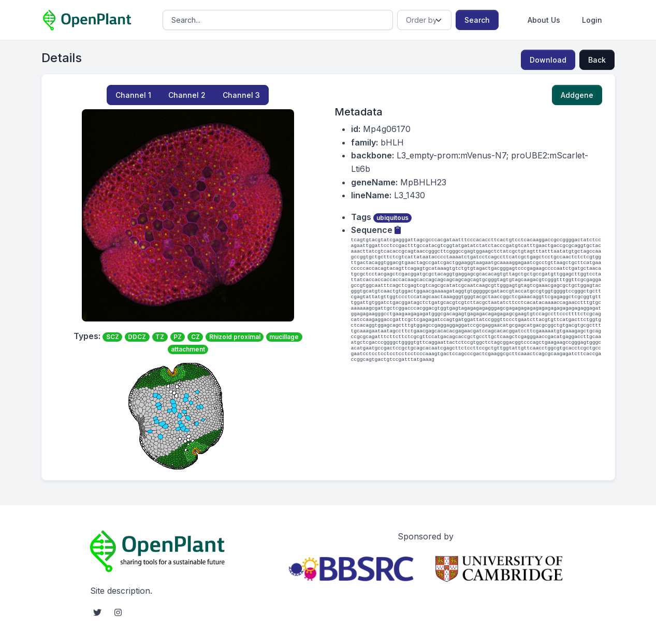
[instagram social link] (118, 612)
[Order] (424, 20)
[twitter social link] (97, 612)
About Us (544, 20)
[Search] (278, 20)
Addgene (577, 95)
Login (592, 20)
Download (548, 60)
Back (597, 60)
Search (477, 20)
